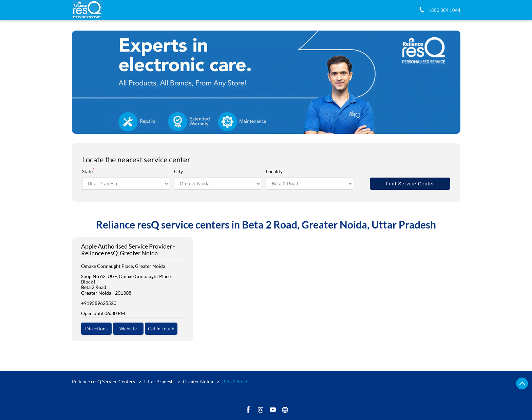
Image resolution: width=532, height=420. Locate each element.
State (88, 171)
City (178, 171)
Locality (274, 171)
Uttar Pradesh (159, 381)
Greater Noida (198, 381)
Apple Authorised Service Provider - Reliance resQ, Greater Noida (128, 250)
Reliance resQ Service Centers (104, 381)
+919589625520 (99, 303)
